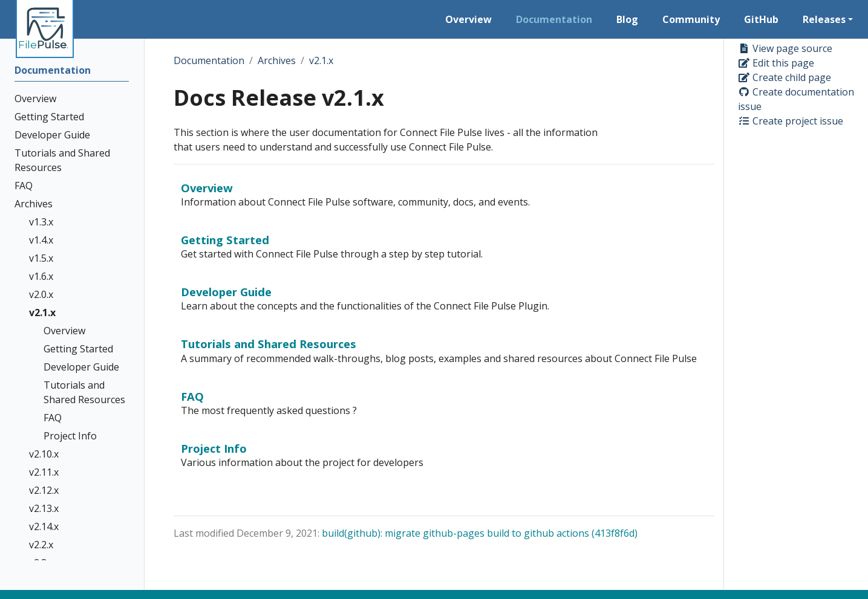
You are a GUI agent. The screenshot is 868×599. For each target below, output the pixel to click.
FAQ (192, 396)
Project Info (214, 448)
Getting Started (225, 240)
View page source (785, 48)
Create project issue (791, 121)
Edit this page (776, 63)
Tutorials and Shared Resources (269, 344)
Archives (277, 60)
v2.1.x (321, 60)
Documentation (209, 60)
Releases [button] (824, 19)
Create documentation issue (796, 99)
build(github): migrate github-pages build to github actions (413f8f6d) (480, 533)
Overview (207, 188)
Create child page (785, 77)
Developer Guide (226, 292)
